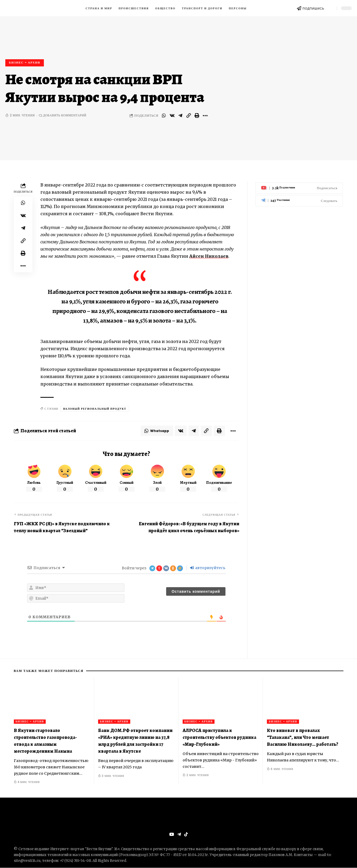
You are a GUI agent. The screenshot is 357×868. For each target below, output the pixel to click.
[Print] (197, 116)
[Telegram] (299, 200)
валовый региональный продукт (95, 409)
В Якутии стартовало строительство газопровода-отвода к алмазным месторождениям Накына (45, 741)
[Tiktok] (186, 835)
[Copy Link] (189, 116)
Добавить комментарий (65, 116)
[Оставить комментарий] (196, 592)
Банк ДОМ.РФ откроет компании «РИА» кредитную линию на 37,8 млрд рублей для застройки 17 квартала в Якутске (135, 741)
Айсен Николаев (209, 256)
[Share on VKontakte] (172, 116)
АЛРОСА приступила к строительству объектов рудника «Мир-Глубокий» (219, 737)
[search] (330, 8)
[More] (205, 116)
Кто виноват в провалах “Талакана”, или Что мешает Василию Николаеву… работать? (303, 737)
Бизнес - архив (25, 62)
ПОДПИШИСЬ (313, 9)
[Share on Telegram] (180, 116)
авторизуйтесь (208, 568)
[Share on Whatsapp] (164, 116)
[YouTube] (172, 835)
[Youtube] (299, 187)
